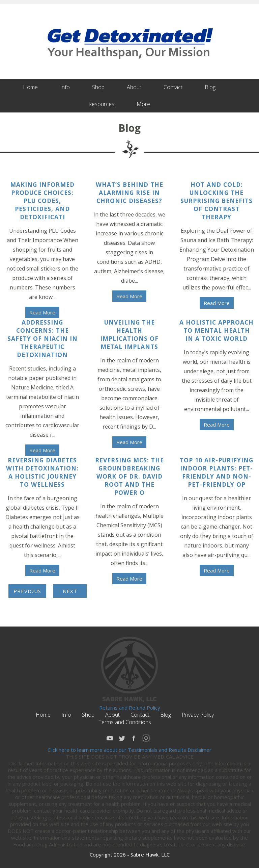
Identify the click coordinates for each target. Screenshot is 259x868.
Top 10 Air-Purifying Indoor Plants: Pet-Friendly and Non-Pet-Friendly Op (217, 472)
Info (65, 87)
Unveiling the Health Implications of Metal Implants (129, 334)
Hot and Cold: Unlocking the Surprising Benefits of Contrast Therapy (217, 201)
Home (30, 87)
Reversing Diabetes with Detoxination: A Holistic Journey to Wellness (42, 472)
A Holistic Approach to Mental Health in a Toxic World (217, 330)
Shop (98, 87)
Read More (42, 312)
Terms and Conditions (125, 722)
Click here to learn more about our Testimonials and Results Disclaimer (129, 750)
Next (70, 591)
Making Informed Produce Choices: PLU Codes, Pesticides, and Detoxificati (42, 201)
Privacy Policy (198, 715)
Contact (173, 87)
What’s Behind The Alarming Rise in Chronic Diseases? (129, 193)
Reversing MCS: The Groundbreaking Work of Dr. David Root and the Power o (129, 476)
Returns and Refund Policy (130, 708)
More (143, 104)
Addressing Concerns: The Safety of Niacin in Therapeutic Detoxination (42, 338)
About (134, 87)
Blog (210, 87)
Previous (27, 591)
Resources (101, 104)
